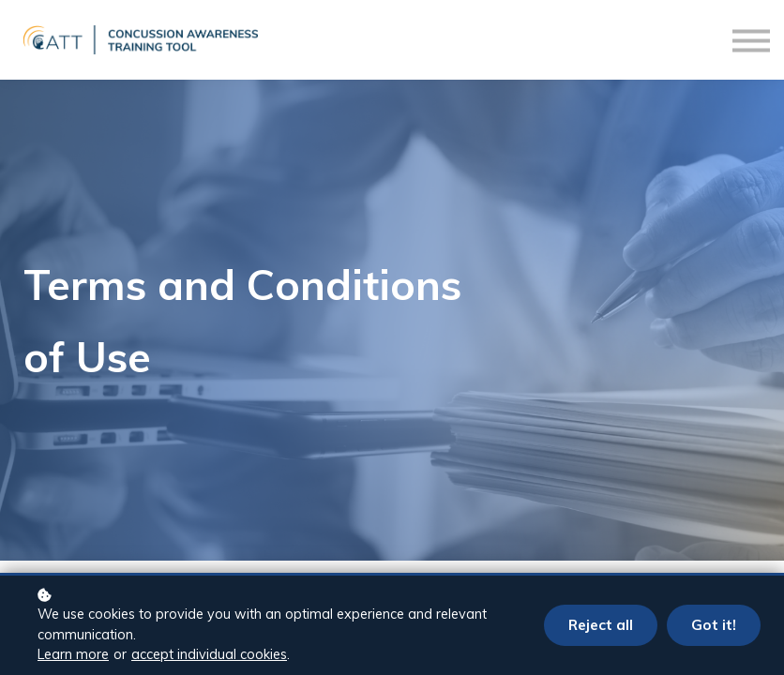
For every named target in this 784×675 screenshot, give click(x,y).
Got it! (714, 625)
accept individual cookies (209, 654)
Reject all (601, 625)
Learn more (73, 654)
